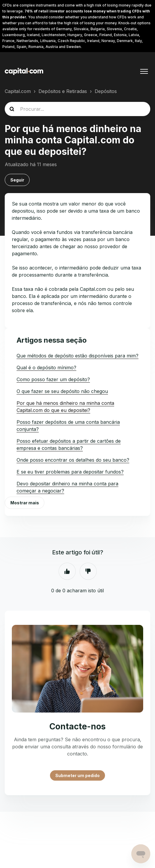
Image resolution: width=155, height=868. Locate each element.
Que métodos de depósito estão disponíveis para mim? (77, 356)
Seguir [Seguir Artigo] (17, 180)
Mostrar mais (25, 503)
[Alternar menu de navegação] (144, 71)
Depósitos (106, 91)
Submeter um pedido (77, 775)
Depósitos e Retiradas (63, 91)
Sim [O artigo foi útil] (67, 571)
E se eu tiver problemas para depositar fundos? (70, 472)
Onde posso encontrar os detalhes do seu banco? (73, 460)
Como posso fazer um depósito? (53, 379)
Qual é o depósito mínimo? (46, 368)
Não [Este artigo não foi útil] (88, 571)
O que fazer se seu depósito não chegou (62, 391)
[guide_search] (77, 109)
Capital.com (18, 91)
